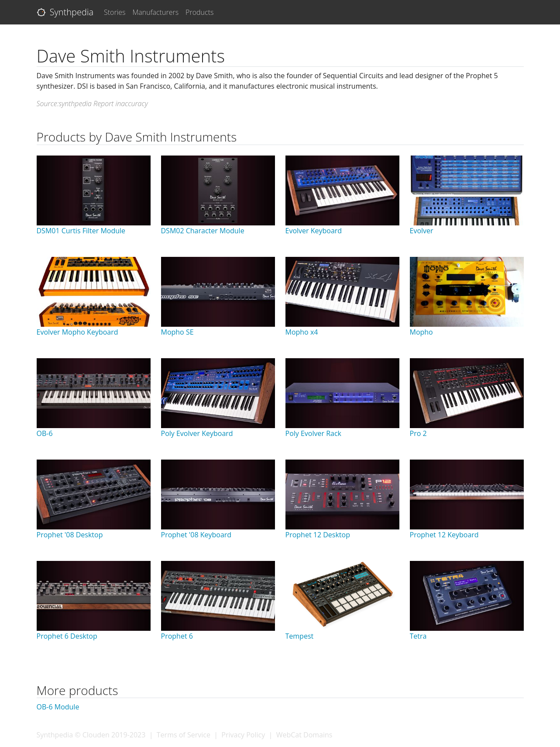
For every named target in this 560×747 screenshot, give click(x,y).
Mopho (421, 332)
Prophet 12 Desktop (318, 535)
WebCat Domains (304, 735)
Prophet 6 (177, 636)
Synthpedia (65, 12)
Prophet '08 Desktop (70, 535)
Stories (115, 12)
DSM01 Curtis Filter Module (81, 231)
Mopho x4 (302, 332)
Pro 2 (418, 433)
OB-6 (45, 433)
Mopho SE (177, 332)
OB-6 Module (58, 707)
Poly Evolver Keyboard (197, 433)
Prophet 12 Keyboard (444, 535)
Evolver (422, 231)
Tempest (300, 636)
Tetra (418, 636)
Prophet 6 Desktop (67, 636)
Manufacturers (156, 12)
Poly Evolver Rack (314, 433)
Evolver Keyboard (314, 231)
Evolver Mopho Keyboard (77, 332)
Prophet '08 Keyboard (196, 535)
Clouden (96, 735)
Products (199, 12)
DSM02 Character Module (203, 231)
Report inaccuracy (121, 104)
